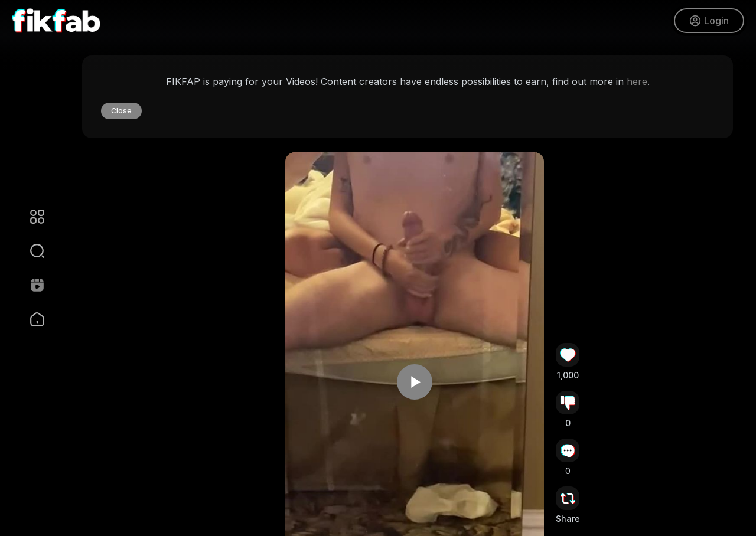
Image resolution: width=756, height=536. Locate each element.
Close (121, 111)
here (637, 81)
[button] (30, 251)
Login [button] (709, 21)
